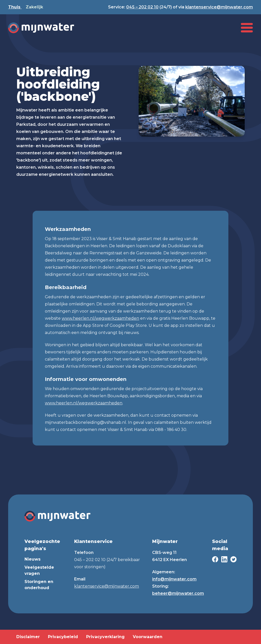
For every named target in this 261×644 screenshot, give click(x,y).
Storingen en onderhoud (39, 585)
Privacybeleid (63, 637)
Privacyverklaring (105, 637)
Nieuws (32, 559)
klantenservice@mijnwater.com (219, 7)
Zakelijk (34, 7)
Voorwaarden (148, 637)
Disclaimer (28, 637)
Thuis (15, 7)
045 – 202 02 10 (142, 7)
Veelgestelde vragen (39, 570)
